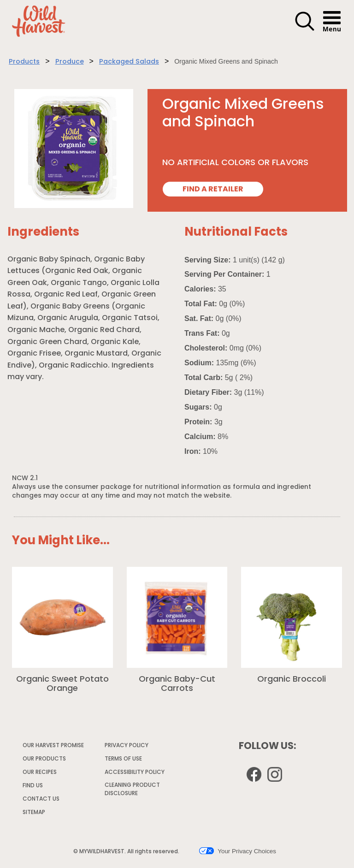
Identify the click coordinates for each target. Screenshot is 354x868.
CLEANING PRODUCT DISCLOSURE (132, 791)
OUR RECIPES (40, 773)
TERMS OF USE (124, 761)
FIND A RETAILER (213, 190)
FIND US (33, 786)
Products (24, 62)
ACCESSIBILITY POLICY (135, 774)
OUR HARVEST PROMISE (53, 746)
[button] (305, 30)
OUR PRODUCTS (44, 759)
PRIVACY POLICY (127, 747)
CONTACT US (41, 799)
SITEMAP (34, 813)
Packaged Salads (129, 62)
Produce (70, 62)
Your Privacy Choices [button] (238, 851)
